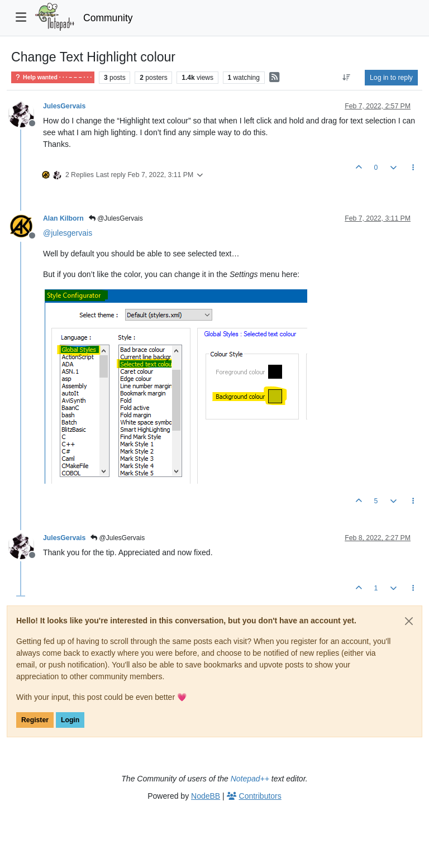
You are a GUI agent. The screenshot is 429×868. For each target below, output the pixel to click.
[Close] (409, 621)
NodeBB (206, 796)
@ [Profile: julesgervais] (68, 233)
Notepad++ (250, 779)
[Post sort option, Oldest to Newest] (347, 78)
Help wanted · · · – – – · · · (53, 77)
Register (35, 720)
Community (108, 18)
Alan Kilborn (63, 218)
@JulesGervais (116, 218)
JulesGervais (64, 106)
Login (70, 720)
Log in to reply (391, 78)
